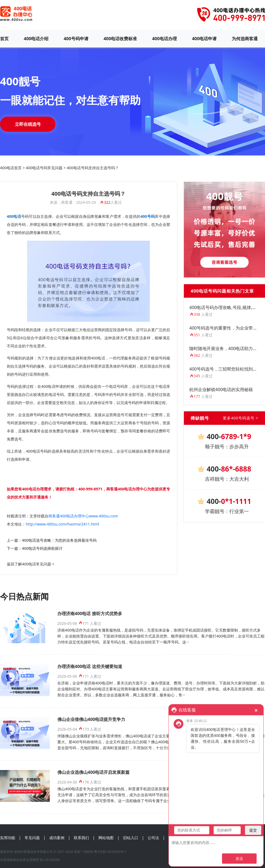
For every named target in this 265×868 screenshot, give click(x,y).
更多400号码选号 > (241, 418)
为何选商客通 (245, 39)
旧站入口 (131, 838)
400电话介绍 (36, 39)
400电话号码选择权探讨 (42, 548)
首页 (4, 39)
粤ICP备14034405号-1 (110, 852)
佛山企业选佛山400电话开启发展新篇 (93, 772)
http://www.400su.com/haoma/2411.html (62, 524)
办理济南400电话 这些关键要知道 (90, 666)
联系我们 (81, 838)
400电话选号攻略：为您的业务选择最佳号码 (59, 540)
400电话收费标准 (120, 39)
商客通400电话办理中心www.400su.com (83, 516)
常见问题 (32, 838)
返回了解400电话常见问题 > (31, 564)
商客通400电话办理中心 (127, 489)
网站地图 (106, 838)
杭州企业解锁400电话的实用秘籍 (221, 389)
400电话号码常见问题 (44, 168)
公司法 (153, 838)
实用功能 (8, 838)
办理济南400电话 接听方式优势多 (90, 613)
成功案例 (57, 838)
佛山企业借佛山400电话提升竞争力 (91, 719)
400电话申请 (204, 39)
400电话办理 (164, 39)
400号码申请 (76, 39)
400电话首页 (11, 168)
